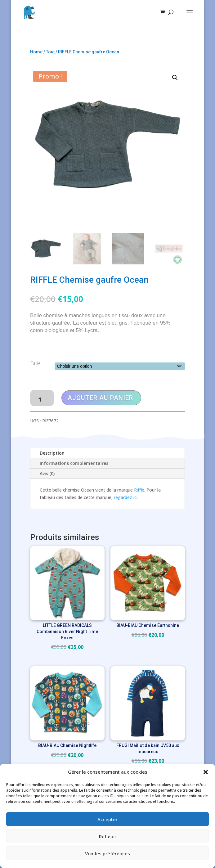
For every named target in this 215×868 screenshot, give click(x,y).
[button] (206, 772)
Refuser (108, 836)
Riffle (139, 490)
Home (36, 52)
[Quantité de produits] (42, 398)
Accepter (108, 819)
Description (52, 453)
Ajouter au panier (100, 398)
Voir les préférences (108, 853)
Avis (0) (47, 473)
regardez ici (126, 497)
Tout (50, 52)
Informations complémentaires (74, 463)
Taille (35, 363)
